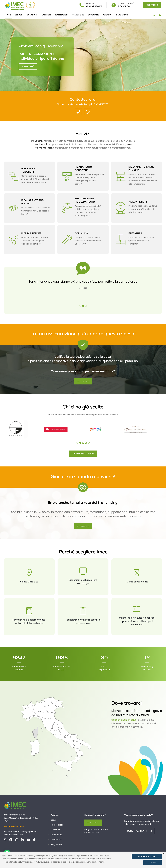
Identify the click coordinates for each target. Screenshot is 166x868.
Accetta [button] (153, 863)
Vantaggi (46, 15)
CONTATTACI (83, 381)
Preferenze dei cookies (147, 856)
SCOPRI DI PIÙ (83, 526)
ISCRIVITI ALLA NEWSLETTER (139, 831)
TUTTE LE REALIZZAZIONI (83, 454)
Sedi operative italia (14, 826)
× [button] (163, 853)
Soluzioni (32, 15)
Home (9, 15)
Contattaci (152, 5)
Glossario (55, 830)
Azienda (107, 15)
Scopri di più (28, 65)
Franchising (78, 15)
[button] (154, 15)
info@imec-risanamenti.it (96, 830)
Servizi (18, 15)
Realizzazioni (61, 15)
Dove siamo (94, 15)
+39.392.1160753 (101, 104)
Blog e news (122, 15)
